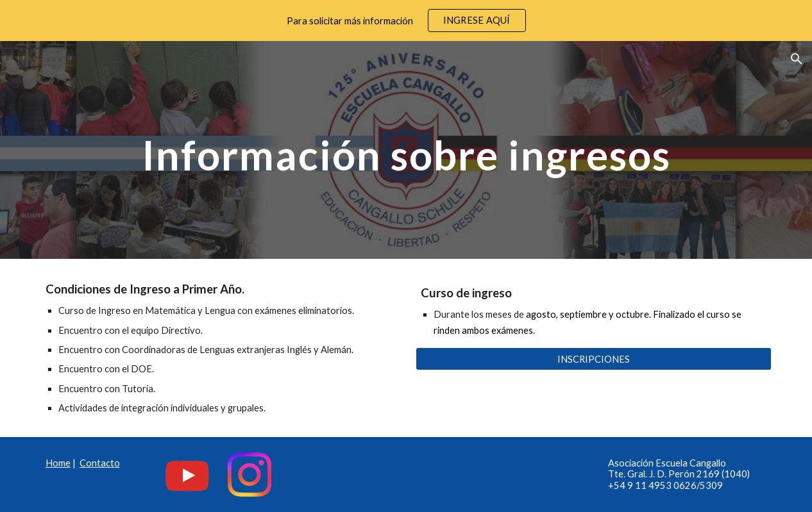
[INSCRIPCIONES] (594, 359)
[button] (797, 59)
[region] (406, 21)
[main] (406, 150)
